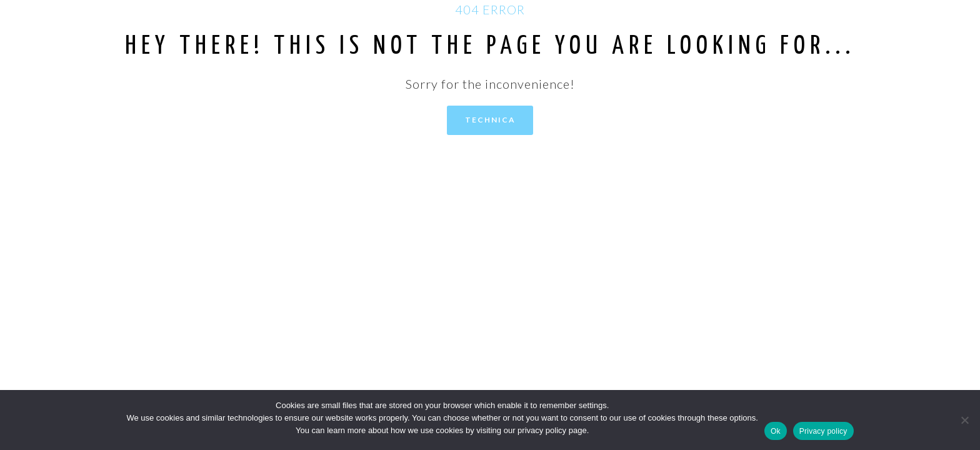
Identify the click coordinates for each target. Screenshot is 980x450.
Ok (776, 431)
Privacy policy (823, 431)
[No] (964, 420)
